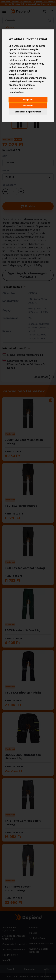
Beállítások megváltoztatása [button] (28, 112)
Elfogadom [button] (28, 100)
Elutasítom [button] (28, 106)
